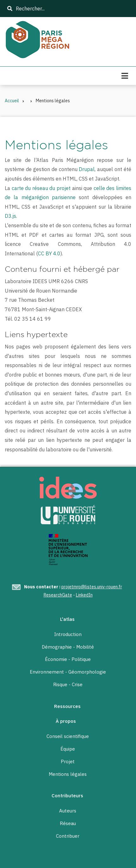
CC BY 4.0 (49, 253)
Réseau (68, 823)
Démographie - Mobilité (68, 647)
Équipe (68, 749)
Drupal (87, 169)
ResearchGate (58, 595)
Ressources (67, 706)
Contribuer (68, 836)
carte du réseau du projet (41, 188)
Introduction (68, 634)
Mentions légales (68, 774)
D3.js (10, 216)
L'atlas (67, 619)
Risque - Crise (68, 685)
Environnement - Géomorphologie (68, 672)
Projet (68, 762)
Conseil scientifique (68, 736)
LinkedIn (84, 595)
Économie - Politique (68, 659)
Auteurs (68, 811)
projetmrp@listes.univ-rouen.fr (92, 587)
